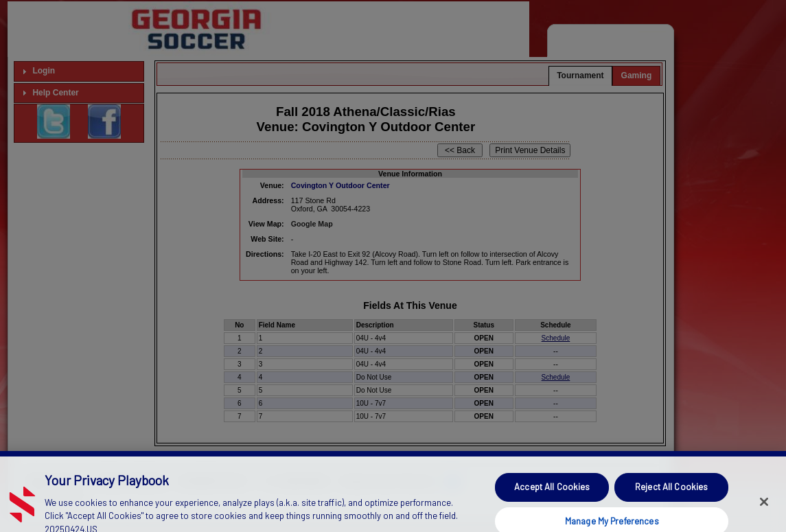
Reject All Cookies (671, 496)
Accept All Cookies (552, 496)
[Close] (764, 511)
